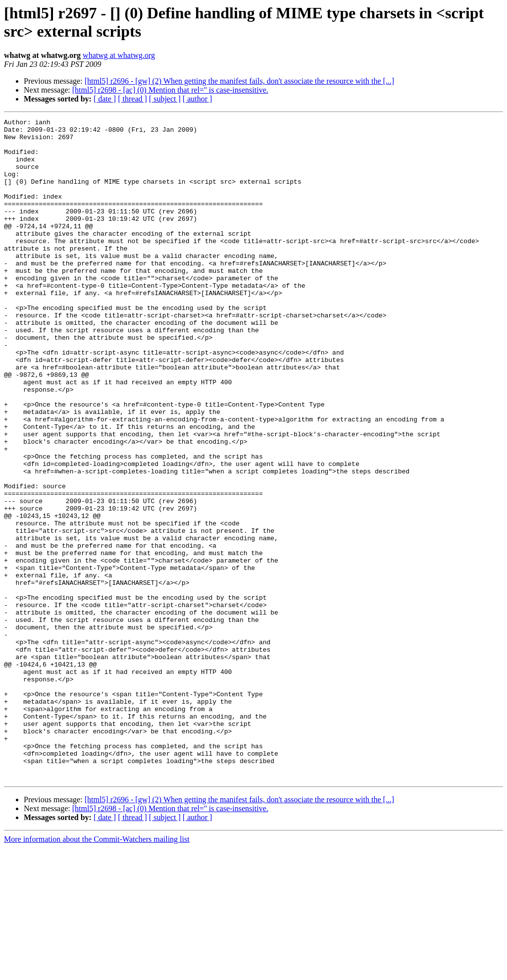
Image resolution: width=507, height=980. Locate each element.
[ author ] (198, 99)
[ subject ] (165, 99)
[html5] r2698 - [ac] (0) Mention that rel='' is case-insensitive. (170, 90)
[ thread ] (132, 99)
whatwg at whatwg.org (119, 55)
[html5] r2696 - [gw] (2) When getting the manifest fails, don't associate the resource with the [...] (240, 81)
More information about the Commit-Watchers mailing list (97, 971)
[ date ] (105, 99)
